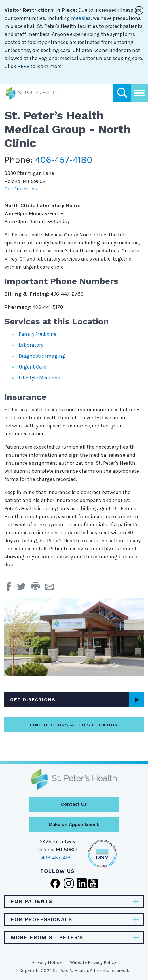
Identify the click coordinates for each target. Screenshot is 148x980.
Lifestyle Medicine (39, 378)
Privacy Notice (47, 962)
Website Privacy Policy (93, 962)
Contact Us (74, 804)
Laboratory (31, 345)
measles (81, 18)
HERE (23, 66)
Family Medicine (38, 334)
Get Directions (21, 189)
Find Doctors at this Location (74, 725)
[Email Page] (52, 589)
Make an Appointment (74, 824)
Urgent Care (33, 367)
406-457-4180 (64, 160)
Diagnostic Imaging (42, 356)
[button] (38, 589)
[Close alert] (139, 10)
